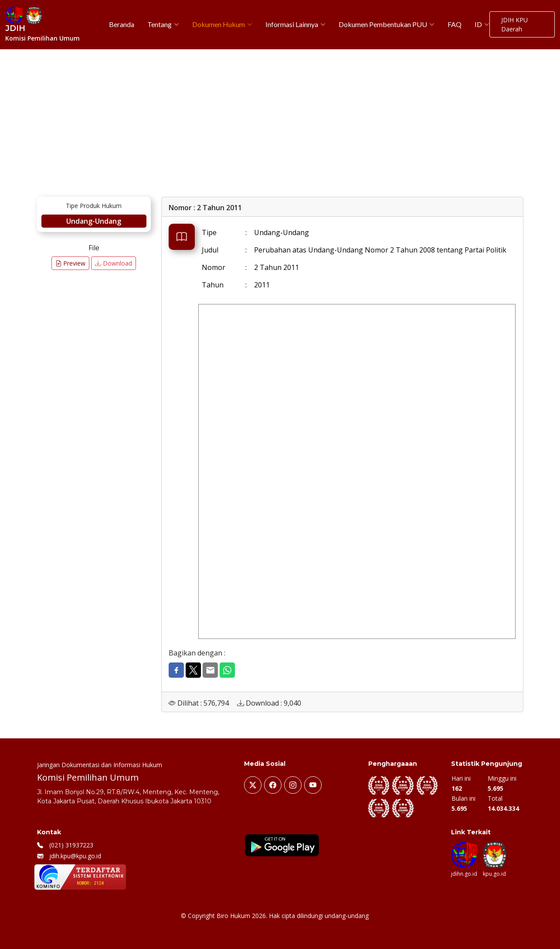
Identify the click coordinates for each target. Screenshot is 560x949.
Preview (70, 263)
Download (114, 263)
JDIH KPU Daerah (514, 24)
